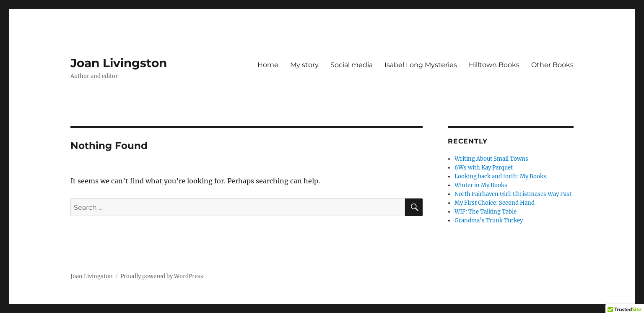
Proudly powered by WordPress (162, 276)
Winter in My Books (481, 185)
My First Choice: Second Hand (495, 203)
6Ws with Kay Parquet (484, 168)
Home (268, 65)
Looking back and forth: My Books (500, 176)
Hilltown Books (494, 65)
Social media (352, 65)
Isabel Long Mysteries (421, 65)
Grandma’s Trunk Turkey (489, 220)
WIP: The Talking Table (486, 212)
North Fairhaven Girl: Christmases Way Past (513, 194)
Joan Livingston (119, 63)
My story (304, 65)
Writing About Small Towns (491, 159)
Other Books (552, 65)
